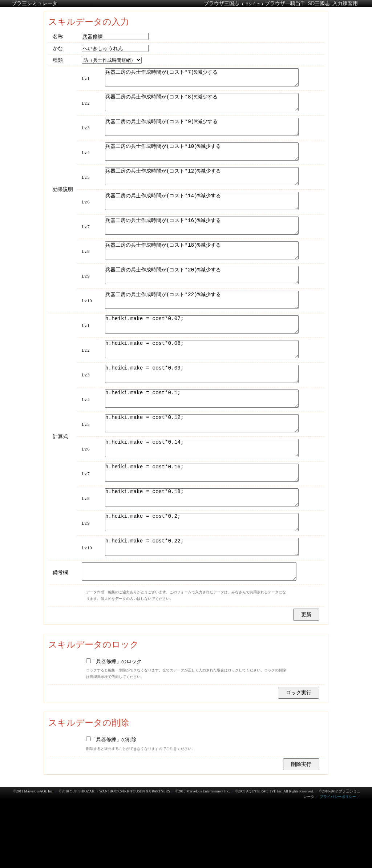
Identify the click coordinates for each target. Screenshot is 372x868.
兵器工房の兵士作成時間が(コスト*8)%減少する (201, 107)
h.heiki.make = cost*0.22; (201, 611)
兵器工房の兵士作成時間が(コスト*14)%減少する (201, 219)
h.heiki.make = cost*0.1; (201, 443)
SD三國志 (319, 3)
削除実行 (301, 833)
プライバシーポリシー (338, 865)
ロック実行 (299, 761)
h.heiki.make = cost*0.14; (201, 499)
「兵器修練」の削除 (111, 808)
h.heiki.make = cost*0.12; (201, 471)
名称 (58, 36)
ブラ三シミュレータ (35, 3)
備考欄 (60, 639)
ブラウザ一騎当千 (285, 3)
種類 (58, 60)
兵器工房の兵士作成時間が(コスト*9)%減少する (201, 135)
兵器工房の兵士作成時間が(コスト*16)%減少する (201, 247)
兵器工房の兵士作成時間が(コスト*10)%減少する (201, 163)
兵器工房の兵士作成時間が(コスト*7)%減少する (201, 79)
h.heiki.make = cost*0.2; (201, 583)
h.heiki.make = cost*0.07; (201, 359)
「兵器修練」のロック (114, 730)
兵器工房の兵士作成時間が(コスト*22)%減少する (201, 331)
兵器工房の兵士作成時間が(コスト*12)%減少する (201, 191)
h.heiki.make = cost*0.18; (201, 555)
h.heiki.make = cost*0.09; (201, 415)
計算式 (60, 485)
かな (58, 48)
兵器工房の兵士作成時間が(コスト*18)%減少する (201, 275)
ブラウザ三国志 (222, 3)
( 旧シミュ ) (252, 4)
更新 (306, 683)
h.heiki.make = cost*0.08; (201, 387)
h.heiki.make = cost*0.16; (201, 527)
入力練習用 (345, 3)
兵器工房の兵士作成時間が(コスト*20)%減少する (201, 303)
